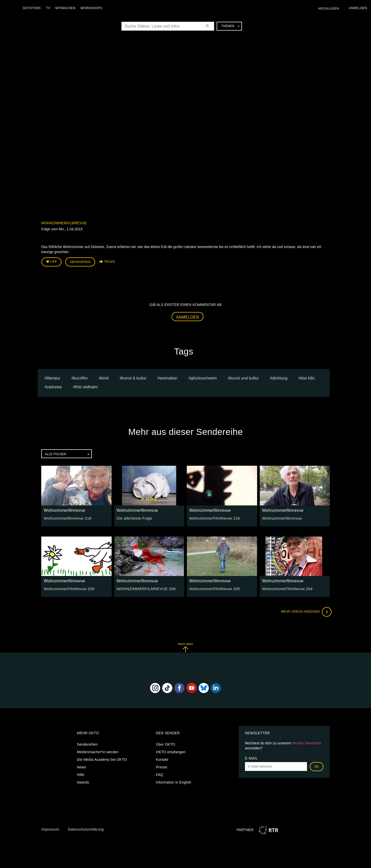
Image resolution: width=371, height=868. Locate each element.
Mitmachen (67, 8)
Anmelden (188, 316)
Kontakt (162, 758)
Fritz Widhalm (86, 385)
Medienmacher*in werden (98, 750)
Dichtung (280, 377)
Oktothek (33, 8)
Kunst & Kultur (134, 377)
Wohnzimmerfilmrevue (64, 223)
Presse (162, 766)
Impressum (50, 828)
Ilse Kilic (308, 377)
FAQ (160, 773)
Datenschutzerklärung (86, 828)
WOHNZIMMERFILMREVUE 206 (144, 587)
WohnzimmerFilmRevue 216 (212, 517)
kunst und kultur (245, 377)
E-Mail (251, 757)
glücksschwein (204, 377)
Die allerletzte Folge (133, 517)
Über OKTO (166, 743)
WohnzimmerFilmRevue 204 (285, 587)
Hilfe (81, 773)
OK (317, 765)
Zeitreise (54, 385)
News (81, 766)
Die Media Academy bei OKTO (102, 758)
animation (168, 377)
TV (49, 8)
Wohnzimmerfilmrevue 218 (66, 517)
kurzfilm (81, 377)
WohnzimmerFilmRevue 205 (212, 587)
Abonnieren (80, 261)
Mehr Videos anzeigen (304, 610)
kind (105, 377)
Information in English (174, 781)
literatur (54, 377)
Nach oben (186, 646)
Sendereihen (87, 743)
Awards (83, 781)
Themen (230, 26)
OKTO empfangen (171, 750)
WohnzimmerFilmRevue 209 (67, 587)
